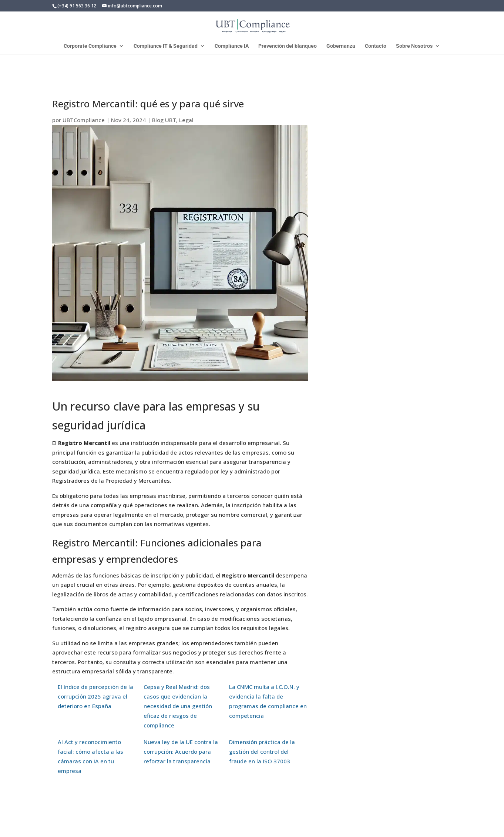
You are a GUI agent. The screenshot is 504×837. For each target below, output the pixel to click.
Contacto (376, 46)
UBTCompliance (84, 120)
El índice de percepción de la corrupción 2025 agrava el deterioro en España (95, 696)
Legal (186, 120)
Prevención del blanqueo (288, 46)
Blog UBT (164, 120)
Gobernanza (341, 46)
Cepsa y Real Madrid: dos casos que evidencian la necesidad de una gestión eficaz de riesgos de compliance (178, 706)
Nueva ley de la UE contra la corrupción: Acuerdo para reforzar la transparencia (181, 751)
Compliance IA (232, 46)
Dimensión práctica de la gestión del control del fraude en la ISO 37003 (262, 751)
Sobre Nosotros (414, 46)
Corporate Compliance (90, 46)
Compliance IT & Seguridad (166, 46)
